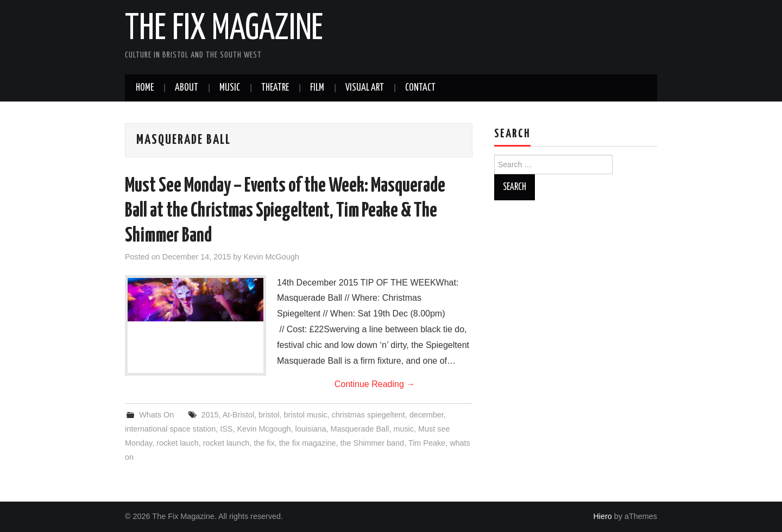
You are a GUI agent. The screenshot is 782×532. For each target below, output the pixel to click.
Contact (420, 88)
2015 (210, 415)
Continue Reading (375, 384)
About (187, 88)
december (427, 415)
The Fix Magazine (224, 29)
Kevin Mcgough (264, 429)
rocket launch (226, 443)
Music (230, 88)
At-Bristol (238, 415)
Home (145, 88)
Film (317, 88)
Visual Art (365, 88)
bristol (269, 415)
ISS (226, 429)
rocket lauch (178, 443)
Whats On (156, 415)
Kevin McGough (271, 257)
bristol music (306, 415)
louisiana (311, 429)
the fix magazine (308, 443)
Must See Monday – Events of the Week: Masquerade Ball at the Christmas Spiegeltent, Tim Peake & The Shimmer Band (285, 211)
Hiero (602, 516)
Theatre (275, 88)
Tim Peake (427, 443)
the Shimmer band (373, 443)
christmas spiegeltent (368, 415)
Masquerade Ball (360, 429)
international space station (170, 429)
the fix (264, 443)
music (403, 429)
